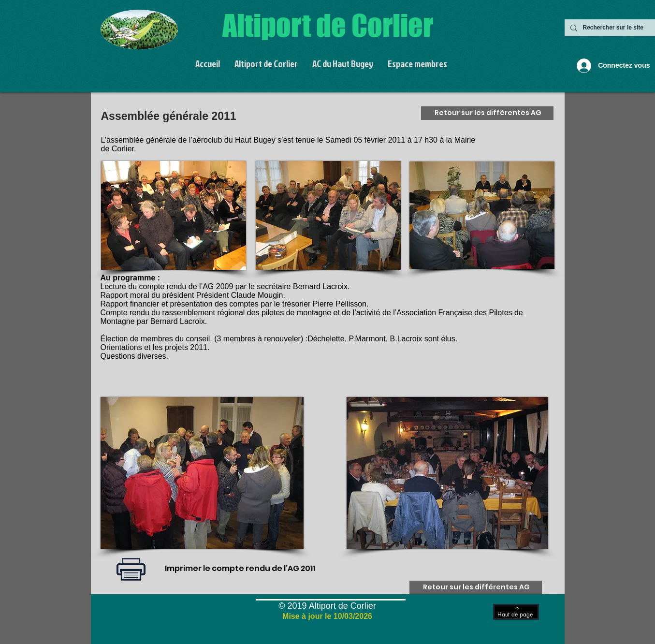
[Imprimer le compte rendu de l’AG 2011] (240, 569)
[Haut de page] (516, 612)
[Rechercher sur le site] (618, 28)
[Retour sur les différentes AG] (487, 113)
